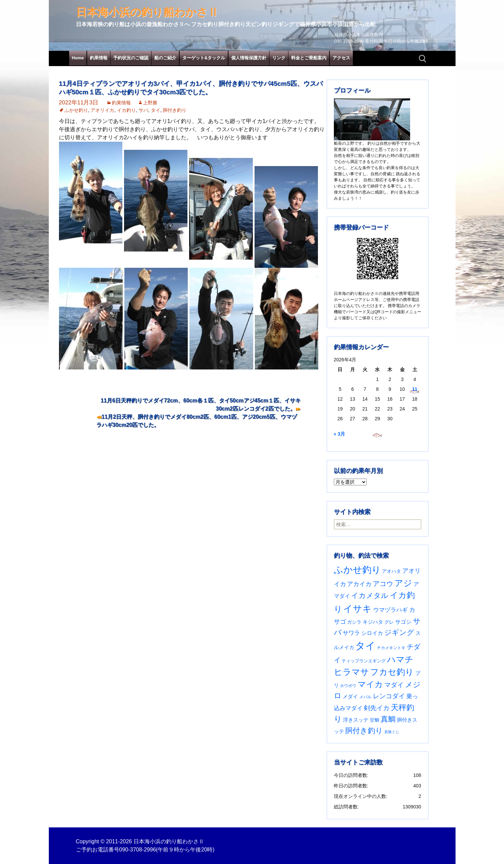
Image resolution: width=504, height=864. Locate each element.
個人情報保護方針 (249, 58)
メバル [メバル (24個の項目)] (365, 697)
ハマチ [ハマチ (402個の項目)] (400, 659)
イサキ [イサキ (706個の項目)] (358, 609)
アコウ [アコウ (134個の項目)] (383, 584)
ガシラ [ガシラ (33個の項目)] (354, 622)
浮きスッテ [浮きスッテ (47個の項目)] (356, 720)
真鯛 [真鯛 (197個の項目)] (388, 719)
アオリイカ (102, 110)
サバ (143, 110)
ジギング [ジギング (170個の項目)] (399, 632)
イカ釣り (126, 110)
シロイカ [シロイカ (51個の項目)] (372, 633)
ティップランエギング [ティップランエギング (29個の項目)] (364, 661)
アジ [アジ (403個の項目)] (403, 583)
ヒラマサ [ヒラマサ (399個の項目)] (351, 672)
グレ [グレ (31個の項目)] (389, 622)
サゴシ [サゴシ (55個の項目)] (403, 622)
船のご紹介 (165, 58)
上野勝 (150, 103)
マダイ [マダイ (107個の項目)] (394, 685)
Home (78, 58)
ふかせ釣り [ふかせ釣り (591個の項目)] (357, 570)
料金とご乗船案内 (309, 58)
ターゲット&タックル (204, 58)
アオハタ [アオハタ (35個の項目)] (391, 571)
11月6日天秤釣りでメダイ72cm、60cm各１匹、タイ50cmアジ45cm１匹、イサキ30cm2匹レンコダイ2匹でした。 (201, 405)
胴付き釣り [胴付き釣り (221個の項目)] (364, 731)
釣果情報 (99, 58)
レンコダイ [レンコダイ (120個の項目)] (389, 696)
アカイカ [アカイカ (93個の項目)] (359, 584)
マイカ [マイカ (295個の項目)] (370, 684)
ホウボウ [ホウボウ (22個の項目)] (348, 686)
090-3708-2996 (138, 850)
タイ (156, 110)
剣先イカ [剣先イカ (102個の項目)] (377, 708)
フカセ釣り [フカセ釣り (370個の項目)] (392, 672)
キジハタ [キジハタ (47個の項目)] (373, 622)
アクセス (341, 58)
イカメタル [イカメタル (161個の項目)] (370, 595)
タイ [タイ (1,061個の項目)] (365, 646)
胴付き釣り (175, 110)
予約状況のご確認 (131, 58)
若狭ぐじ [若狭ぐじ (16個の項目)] (392, 732)
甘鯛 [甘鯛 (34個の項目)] (375, 720)
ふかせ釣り (76, 110)
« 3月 (339, 434)
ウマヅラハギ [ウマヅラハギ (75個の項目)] (390, 610)
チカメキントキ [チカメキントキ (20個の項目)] (391, 648)
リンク (279, 58)
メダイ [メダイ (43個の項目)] (350, 697)
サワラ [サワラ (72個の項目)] (351, 633)
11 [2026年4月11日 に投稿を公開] (415, 389)
